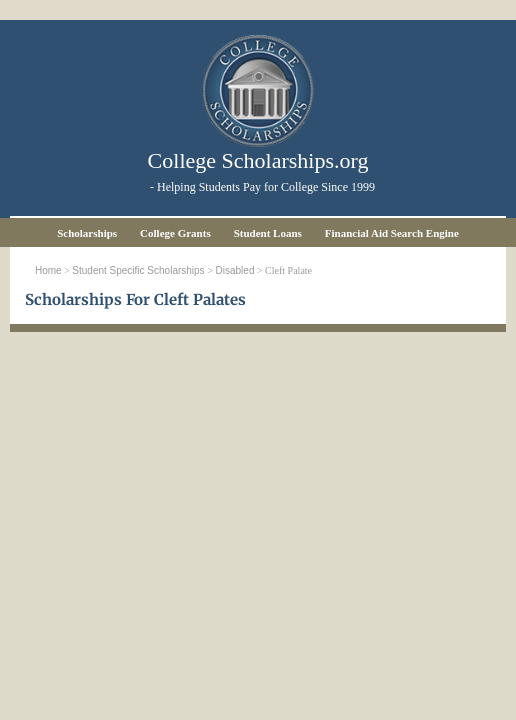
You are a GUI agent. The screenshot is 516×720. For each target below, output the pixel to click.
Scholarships (87, 233)
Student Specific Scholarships (139, 270)
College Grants (175, 233)
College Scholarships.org (258, 160)
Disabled (235, 270)
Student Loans (268, 233)
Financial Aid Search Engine (392, 233)
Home (48, 270)
